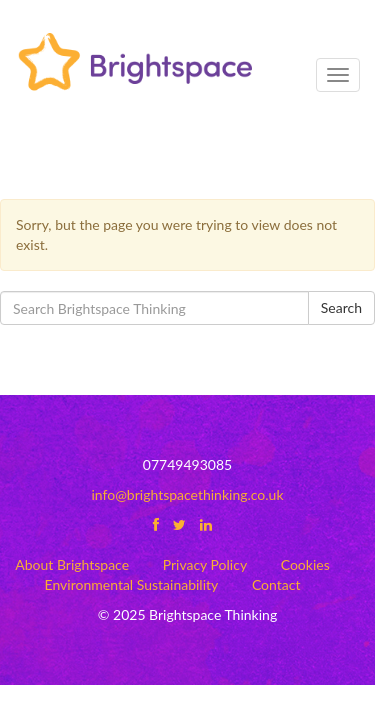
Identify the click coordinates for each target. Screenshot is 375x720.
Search (341, 307)
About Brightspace (72, 564)
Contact (276, 584)
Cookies (305, 564)
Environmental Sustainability (132, 584)
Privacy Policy (205, 564)
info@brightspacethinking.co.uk (187, 494)
